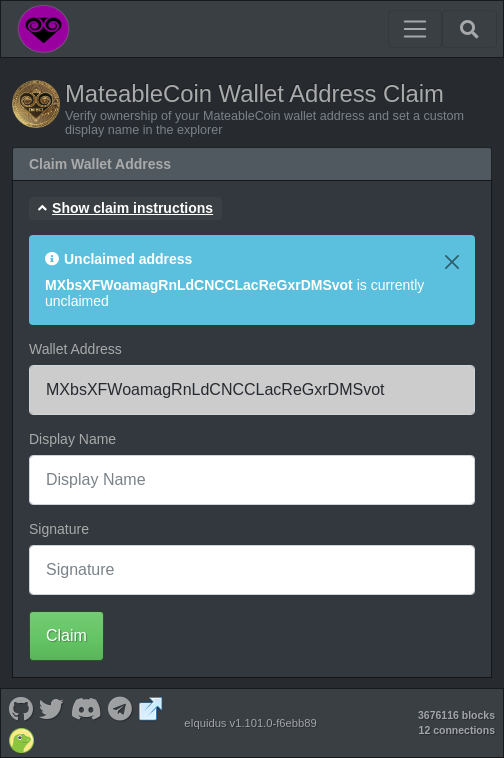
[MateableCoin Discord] (86, 707)
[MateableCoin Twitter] (52, 707)
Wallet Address (75, 349)
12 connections (457, 730)
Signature (59, 529)
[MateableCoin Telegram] (120, 707)
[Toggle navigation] (415, 29)
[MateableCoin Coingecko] (21, 738)
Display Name (72, 439)
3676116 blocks (456, 715)
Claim (66, 635)
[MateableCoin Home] (43, 29)
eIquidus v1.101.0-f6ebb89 (250, 723)
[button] (125, 209)
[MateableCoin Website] (151, 707)
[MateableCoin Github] (20, 707)
